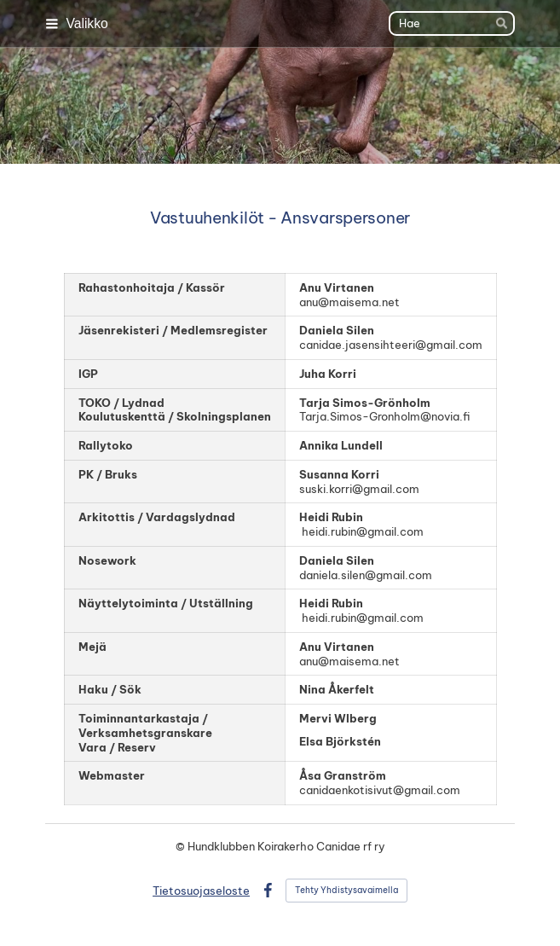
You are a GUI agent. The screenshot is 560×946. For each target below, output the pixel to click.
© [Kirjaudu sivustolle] (182, 846)
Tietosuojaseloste (201, 891)
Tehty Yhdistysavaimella (346, 890)
